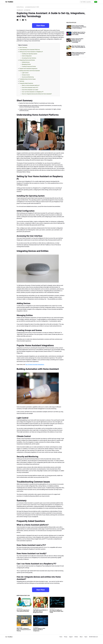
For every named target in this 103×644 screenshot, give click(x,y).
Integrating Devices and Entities (27, 60)
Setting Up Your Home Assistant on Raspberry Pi (31, 52)
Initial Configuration (27, 56)
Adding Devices (26, 62)
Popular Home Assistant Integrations (28, 69)
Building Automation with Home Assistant (30, 71)
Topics (86, 637)
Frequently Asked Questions (26, 83)
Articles (76, 637)
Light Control (25, 73)
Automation (27, 10)
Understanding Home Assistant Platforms (30, 50)
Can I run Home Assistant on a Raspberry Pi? (33, 92)
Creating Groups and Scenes (29, 66)
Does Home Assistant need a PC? (30, 88)
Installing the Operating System (30, 54)
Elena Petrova (21, 7)
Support (71, 637)
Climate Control (26, 75)
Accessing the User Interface (29, 58)
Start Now (41, 26)
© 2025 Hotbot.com (94, 637)
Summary (22, 81)
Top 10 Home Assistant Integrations (35, 365)
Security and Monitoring (28, 77)
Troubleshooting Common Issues (27, 79)
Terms (61, 637)
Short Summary (23, 48)
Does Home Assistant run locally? (30, 90)
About (81, 637)
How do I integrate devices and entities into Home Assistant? (37, 94)
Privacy (66, 637)
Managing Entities (26, 64)
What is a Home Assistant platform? (31, 86)
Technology (20, 10)
